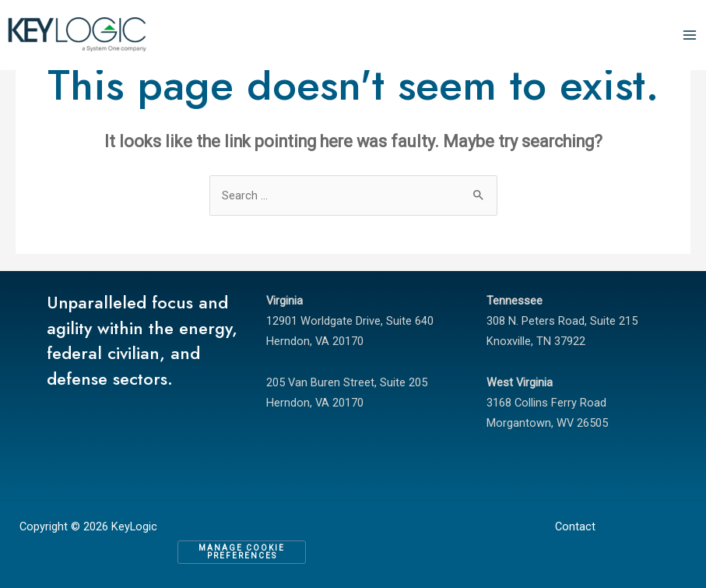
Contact (575, 526)
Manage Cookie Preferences (242, 552)
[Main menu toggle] (690, 35)
